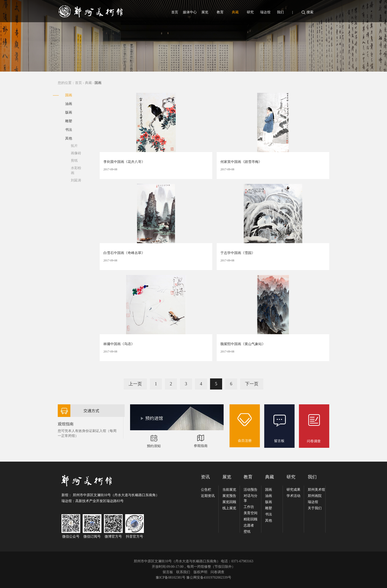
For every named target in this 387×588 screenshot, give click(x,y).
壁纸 (247, 532)
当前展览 (229, 490)
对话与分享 (251, 498)
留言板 (168, 572)
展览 (205, 12)
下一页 (252, 384)
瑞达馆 (265, 12)
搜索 (310, 12)
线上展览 (229, 508)
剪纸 (74, 161)
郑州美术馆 (316, 490)
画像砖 (76, 153)
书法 (69, 130)
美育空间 (251, 513)
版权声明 (200, 572)
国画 (69, 95)
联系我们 (183, 572)
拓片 (74, 146)
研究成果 (293, 490)
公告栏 (206, 490)
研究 (250, 12)
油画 (69, 104)
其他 (69, 138)
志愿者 (249, 525)
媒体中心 (190, 12)
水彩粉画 (76, 170)
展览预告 (229, 496)
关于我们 (315, 508)
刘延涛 (76, 180)
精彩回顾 (251, 519)
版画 (69, 112)
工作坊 (249, 507)
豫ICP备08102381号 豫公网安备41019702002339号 (193, 578)
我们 (280, 12)
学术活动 (293, 496)
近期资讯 (208, 496)
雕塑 (69, 121)
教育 (220, 12)
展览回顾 (229, 502)
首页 (175, 12)
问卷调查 (217, 572)
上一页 (135, 384)
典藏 (235, 12)
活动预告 (251, 490)
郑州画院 (315, 496)
